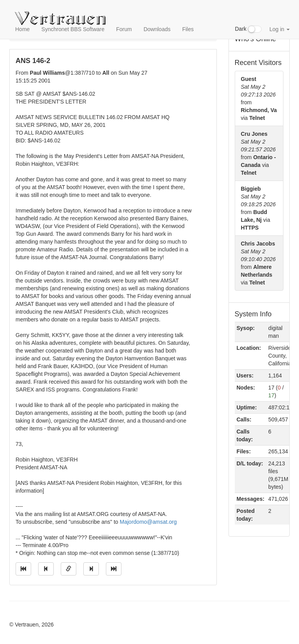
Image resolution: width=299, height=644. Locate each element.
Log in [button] (280, 29)
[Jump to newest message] (114, 569)
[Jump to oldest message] (23, 569)
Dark (248, 29)
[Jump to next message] (91, 569)
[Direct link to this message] (69, 569)
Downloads (157, 29)
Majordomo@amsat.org (149, 522)
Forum (124, 29)
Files (188, 29)
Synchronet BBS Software (73, 29)
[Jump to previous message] (46, 569)
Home (22, 29)
